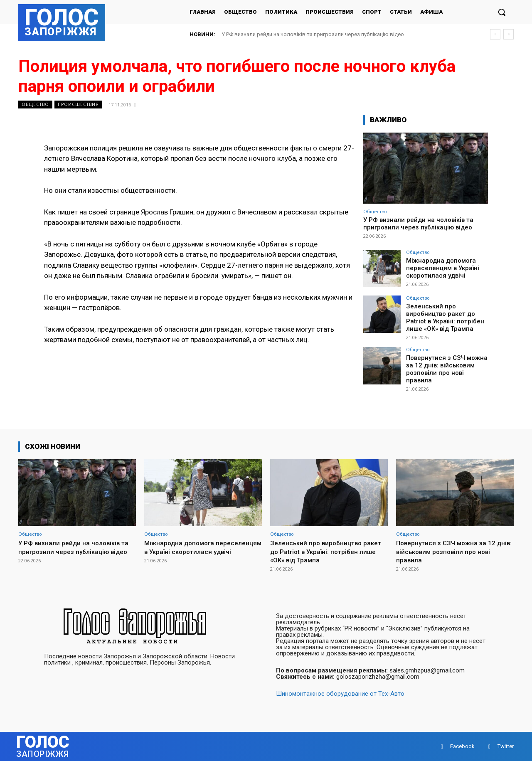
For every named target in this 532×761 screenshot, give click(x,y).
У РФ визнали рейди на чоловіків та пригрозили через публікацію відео (418, 224)
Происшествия (78, 105)
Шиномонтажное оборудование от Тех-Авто (340, 694)
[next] (509, 34)
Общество (35, 105)
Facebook (462, 746)
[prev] (495, 34)
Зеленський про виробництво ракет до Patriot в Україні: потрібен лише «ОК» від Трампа (442, 316)
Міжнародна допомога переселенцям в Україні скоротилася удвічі (306, 34)
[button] (502, 12)
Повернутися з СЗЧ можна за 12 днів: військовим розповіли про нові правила (446, 362)
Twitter (506, 746)
